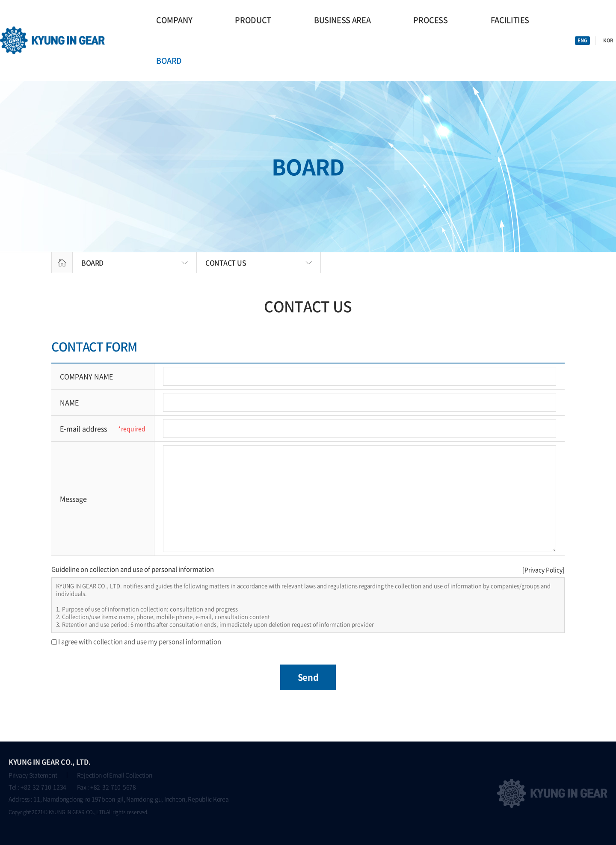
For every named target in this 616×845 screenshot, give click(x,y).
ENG (582, 40)
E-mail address (83, 428)
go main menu (0, 0)
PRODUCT (253, 20)
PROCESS (430, 20)
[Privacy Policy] (543, 570)
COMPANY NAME (86, 376)
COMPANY (174, 20)
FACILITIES (510, 20)
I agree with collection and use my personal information (140, 641)
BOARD (169, 61)
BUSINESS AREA (342, 20)
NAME (69, 402)
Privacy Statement (33, 775)
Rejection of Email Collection (115, 775)
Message (73, 499)
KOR (608, 40)
